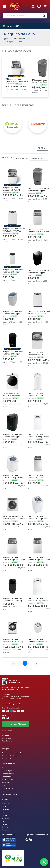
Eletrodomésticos (22, 38)
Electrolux (5, 809)
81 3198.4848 (14, 682)
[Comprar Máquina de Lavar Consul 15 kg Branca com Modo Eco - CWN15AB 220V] (12, 545)
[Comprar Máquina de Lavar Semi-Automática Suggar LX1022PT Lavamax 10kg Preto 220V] (38, 258)
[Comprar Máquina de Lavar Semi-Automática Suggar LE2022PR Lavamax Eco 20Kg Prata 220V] (38, 176)
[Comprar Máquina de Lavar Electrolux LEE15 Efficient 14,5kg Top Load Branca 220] (38, 463)
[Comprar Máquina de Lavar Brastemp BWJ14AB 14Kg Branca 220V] (16, 68)
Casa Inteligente (8, 771)
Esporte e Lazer (7, 780)
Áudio (4, 768)
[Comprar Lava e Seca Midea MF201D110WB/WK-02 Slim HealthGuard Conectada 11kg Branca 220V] (12, 381)
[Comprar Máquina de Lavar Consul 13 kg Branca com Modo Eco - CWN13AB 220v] (38, 545)
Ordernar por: (22, 158)
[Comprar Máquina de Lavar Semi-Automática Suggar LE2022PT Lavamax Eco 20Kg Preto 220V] (12, 422)
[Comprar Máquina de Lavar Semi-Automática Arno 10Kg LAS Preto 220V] (12, 586)
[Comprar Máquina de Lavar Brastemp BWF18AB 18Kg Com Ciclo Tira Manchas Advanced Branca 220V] (38, 340)
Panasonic (5, 830)
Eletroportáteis (7, 777)
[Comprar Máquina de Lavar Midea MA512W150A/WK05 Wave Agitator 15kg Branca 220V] (38, 299)
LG (3, 812)
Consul (4, 806)
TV (3, 791)
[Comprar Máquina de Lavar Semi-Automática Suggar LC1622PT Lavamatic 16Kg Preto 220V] (12, 340)
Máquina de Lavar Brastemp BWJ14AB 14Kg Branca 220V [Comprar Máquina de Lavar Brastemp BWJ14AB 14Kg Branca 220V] (17, 80)
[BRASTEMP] (38, 124)
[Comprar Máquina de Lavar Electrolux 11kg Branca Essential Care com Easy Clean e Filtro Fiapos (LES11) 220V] (38, 586)
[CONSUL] (12, 124)
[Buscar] (44, 16)
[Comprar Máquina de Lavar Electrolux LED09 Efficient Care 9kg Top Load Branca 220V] (38, 381)
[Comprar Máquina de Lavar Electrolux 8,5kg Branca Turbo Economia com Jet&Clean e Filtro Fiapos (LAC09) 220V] (38, 422)
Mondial (5, 824)
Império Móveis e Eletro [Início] (15, 6)
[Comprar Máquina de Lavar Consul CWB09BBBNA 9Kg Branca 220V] (38, 627)
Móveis (4, 785)
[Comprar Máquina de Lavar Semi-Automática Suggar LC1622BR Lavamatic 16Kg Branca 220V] (12, 258)
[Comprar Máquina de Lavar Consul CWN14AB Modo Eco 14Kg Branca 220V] (38, 217)
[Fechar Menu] (5, 6)
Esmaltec (5, 815)
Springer (5, 827)
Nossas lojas (6, 738)
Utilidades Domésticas (10, 794)
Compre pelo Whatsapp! (16, 724)
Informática (6, 782)
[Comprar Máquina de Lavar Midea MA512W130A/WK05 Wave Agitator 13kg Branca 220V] (12, 217)
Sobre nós (5, 735)
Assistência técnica (9, 759)
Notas (4, 744)
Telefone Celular (8, 788)
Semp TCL (5, 818)
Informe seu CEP (13, 26)
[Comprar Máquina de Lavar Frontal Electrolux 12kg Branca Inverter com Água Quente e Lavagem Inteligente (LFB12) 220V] (12, 627)
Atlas (4, 821)
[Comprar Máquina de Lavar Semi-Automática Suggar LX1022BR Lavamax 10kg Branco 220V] (12, 299)
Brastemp (5, 803)
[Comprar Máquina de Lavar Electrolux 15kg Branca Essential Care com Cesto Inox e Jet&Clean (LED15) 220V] (12, 463)
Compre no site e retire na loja (12, 753)
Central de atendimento (10, 756)
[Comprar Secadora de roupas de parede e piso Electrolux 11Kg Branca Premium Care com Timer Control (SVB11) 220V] (12, 504)
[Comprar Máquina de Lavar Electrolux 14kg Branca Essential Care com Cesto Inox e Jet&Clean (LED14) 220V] (38, 504)
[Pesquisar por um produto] (22, 16)
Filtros (42, 148)
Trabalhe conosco (8, 741)
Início (7, 38)
